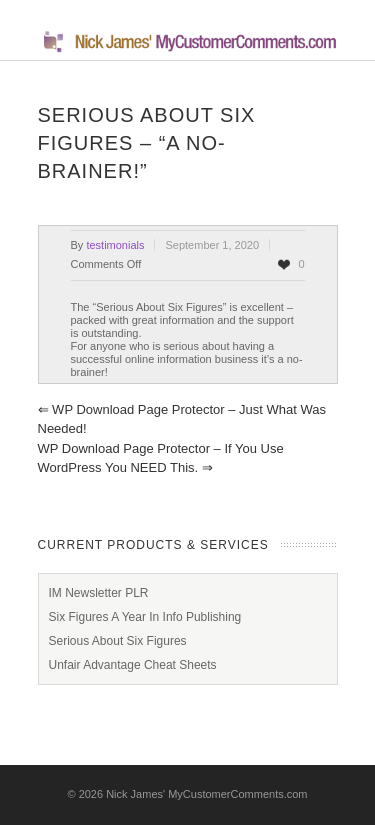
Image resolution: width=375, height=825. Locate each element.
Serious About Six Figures (118, 641)
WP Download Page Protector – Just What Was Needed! (182, 419)
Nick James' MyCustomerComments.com (206, 794)
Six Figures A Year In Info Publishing (145, 617)
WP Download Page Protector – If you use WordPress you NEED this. (161, 458)
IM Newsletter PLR (99, 593)
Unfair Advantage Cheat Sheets (133, 665)
